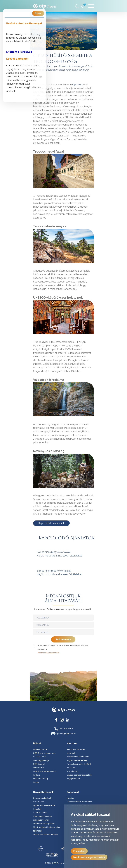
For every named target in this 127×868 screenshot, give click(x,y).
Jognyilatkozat (73, 779)
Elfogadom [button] (79, 851)
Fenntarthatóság (40, 779)
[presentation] (64, 661)
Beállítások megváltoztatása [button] (89, 857)
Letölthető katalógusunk (44, 824)
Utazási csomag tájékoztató (79, 775)
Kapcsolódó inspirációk (51, 523)
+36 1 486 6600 (63, 729)
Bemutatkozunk (40, 749)
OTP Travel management (44, 753)
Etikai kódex (39, 768)
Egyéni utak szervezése (44, 805)
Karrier (36, 782)
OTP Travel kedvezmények (46, 834)
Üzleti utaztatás (40, 813)
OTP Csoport (39, 764)
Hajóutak (37, 809)
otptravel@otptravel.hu (64, 734)
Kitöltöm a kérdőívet (19, 52)
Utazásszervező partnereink (79, 802)
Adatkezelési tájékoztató (48, 653)
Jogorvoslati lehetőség (77, 760)
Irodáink (70, 798)
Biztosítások (72, 771)
